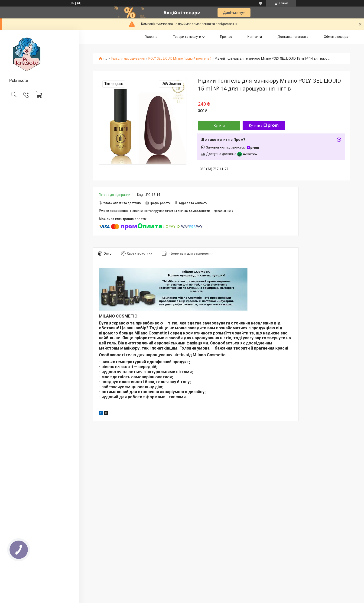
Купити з (264, 126)
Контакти (255, 37)
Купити (219, 126)
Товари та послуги (187, 37)
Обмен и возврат (337, 37)
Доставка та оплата (293, 37)
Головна (151, 37)
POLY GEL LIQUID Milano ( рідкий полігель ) (180, 59)
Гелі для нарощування (128, 59)
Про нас (226, 37)
